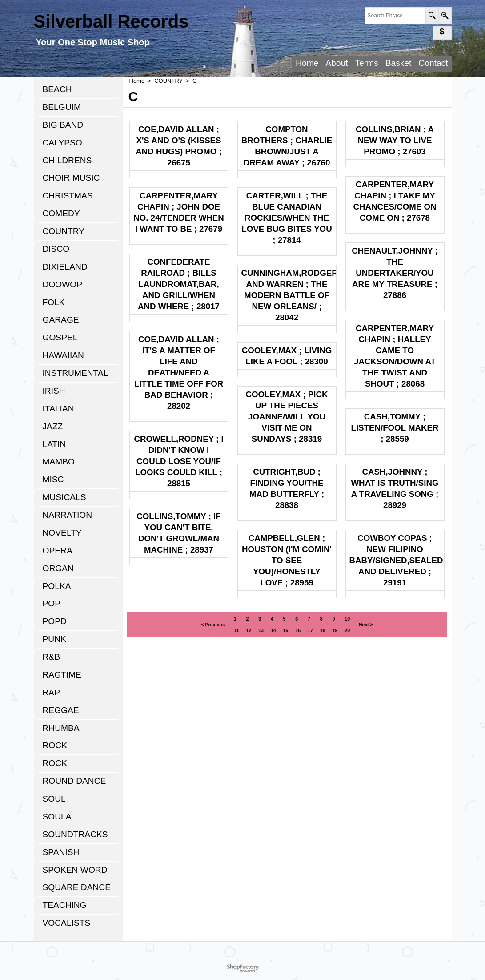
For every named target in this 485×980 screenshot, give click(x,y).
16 (298, 630)
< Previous (213, 625)
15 (286, 630)
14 (273, 630)
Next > (366, 625)
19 (335, 630)
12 (249, 630)
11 (236, 630)
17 (310, 630)
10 (347, 619)
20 (347, 630)
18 (323, 630)
